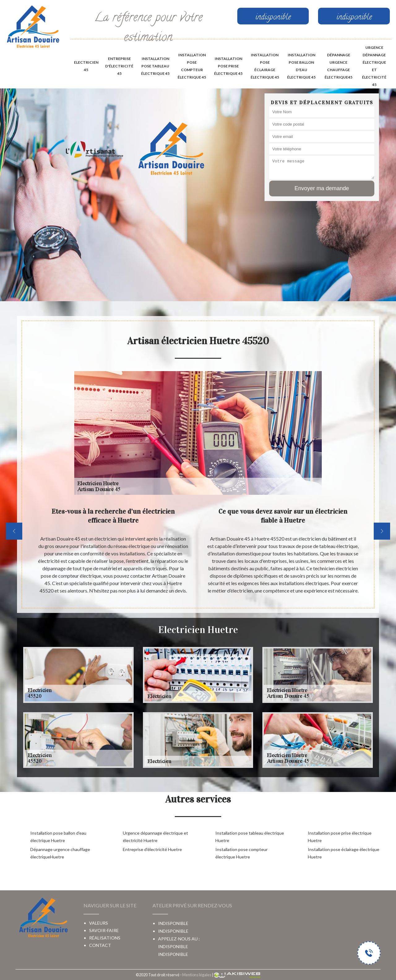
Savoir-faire (104, 930)
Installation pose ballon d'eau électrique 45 (301, 66)
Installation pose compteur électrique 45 (192, 66)
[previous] (14, 531)
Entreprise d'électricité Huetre (152, 849)
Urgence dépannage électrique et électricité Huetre (155, 837)
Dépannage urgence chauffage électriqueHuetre (60, 853)
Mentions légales (197, 975)
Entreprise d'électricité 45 (119, 66)
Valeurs (99, 923)
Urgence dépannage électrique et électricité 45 (374, 66)
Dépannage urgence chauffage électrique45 (338, 66)
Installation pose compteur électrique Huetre (241, 853)
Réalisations (105, 938)
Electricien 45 (86, 66)
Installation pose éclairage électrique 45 (265, 66)
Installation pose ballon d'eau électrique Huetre (58, 837)
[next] (382, 531)
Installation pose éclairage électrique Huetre (344, 853)
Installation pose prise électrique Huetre (340, 837)
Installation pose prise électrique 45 (228, 66)
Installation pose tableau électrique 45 (155, 66)
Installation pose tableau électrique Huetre (250, 837)
